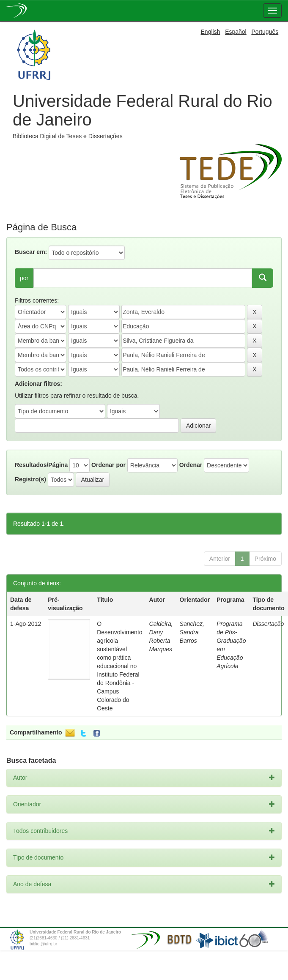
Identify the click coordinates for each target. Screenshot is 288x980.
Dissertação (268, 624)
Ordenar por (108, 465)
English (211, 32)
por (24, 278)
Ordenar (191, 465)
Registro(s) (30, 479)
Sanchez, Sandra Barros (192, 632)
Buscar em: (31, 252)
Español (236, 32)
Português (265, 32)
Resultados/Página (41, 465)
